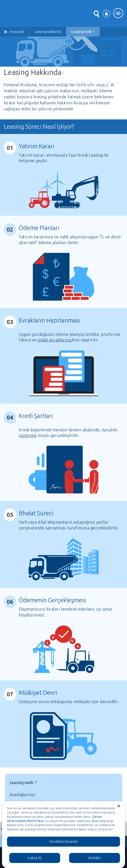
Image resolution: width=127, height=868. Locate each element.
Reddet (95, 858)
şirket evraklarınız (55, 340)
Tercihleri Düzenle (63, 841)
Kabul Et (35, 858)
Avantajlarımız (22, 795)
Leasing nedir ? (23, 783)
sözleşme (28, 435)
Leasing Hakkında (48, 32)
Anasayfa (17, 32)
